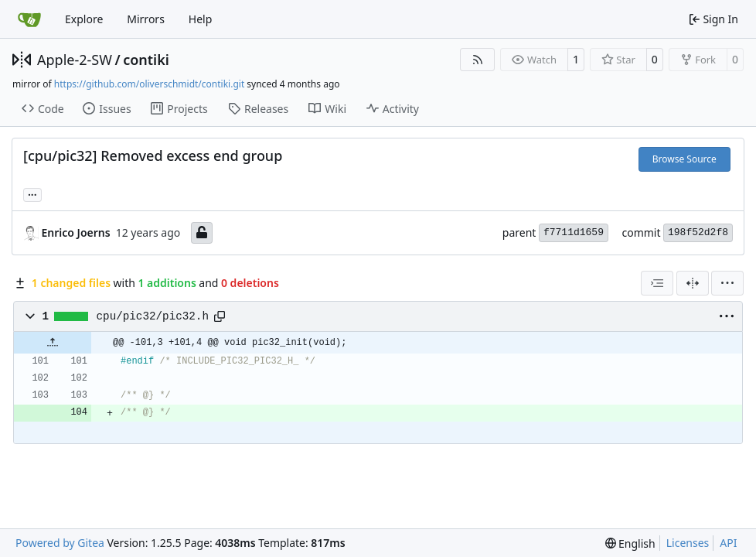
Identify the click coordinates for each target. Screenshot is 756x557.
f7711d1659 (574, 232)
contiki (146, 60)
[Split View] (693, 283)
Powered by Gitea (60, 543)
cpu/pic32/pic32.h (153, 316)
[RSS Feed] (478, 60)
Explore (84, 19)
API (728, 543)
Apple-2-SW (75, 60)
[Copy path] (220, 316)
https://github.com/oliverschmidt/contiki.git (149, 84)
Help (201, 19)
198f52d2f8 (698, 232)
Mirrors (146, 19)
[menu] (727, 283)
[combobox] (657, 283)
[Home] (29, 19)
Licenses (688, 543)
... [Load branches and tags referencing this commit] (32, 193)
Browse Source (684, 159)
